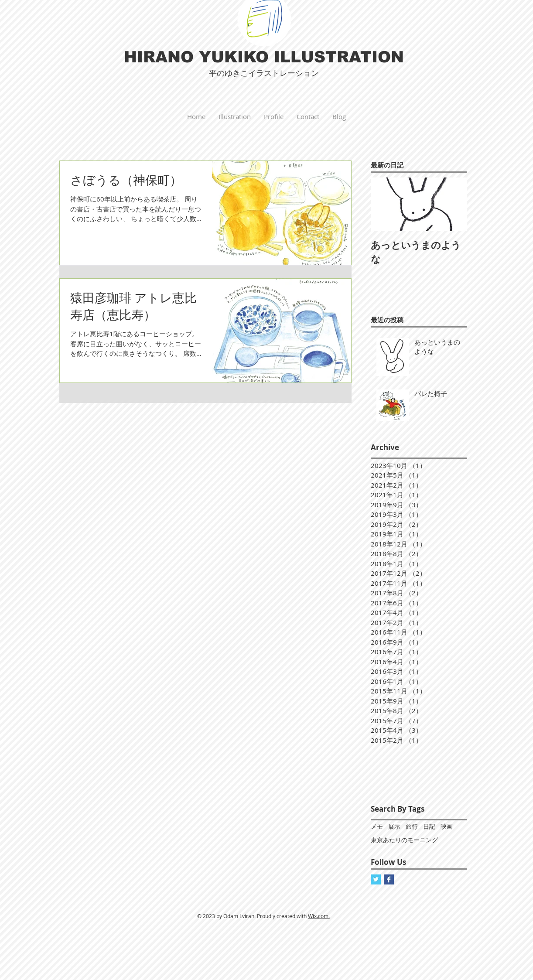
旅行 (412, 826)
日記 (429, 826)
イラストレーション (284, 73)
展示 (394, 826)
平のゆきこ (229, 73)
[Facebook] (389, 879)
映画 (447, 826)
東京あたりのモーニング (404, 840)
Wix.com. (319, 916)
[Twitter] (376, 879)
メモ (377, 826)
